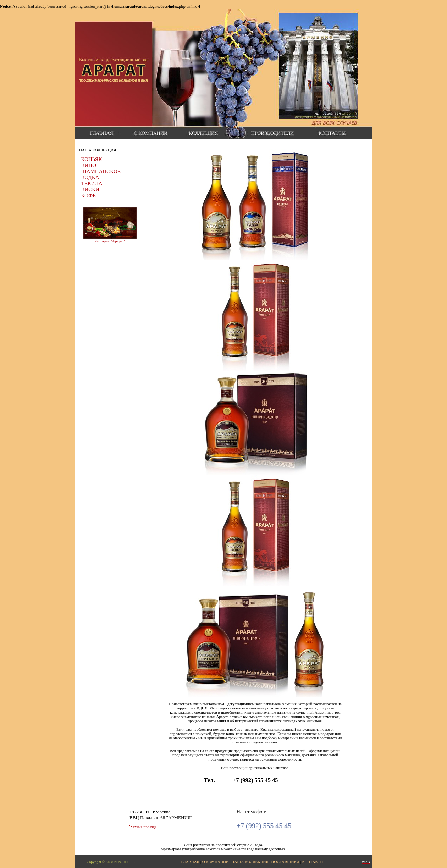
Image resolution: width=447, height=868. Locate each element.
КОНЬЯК (92, 159)
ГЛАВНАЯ (190, 862)
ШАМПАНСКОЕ (101, 171)
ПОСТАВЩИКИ (285, 862)
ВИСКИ (90, 189)
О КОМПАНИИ (216, 862)
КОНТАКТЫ (313, 862)
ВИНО (89, 165)
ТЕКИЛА (92, 183)
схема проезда (145, 827)
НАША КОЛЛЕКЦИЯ (250, 862)
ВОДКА (90, 177)
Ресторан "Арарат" (110, 241)
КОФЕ (89, 195)
